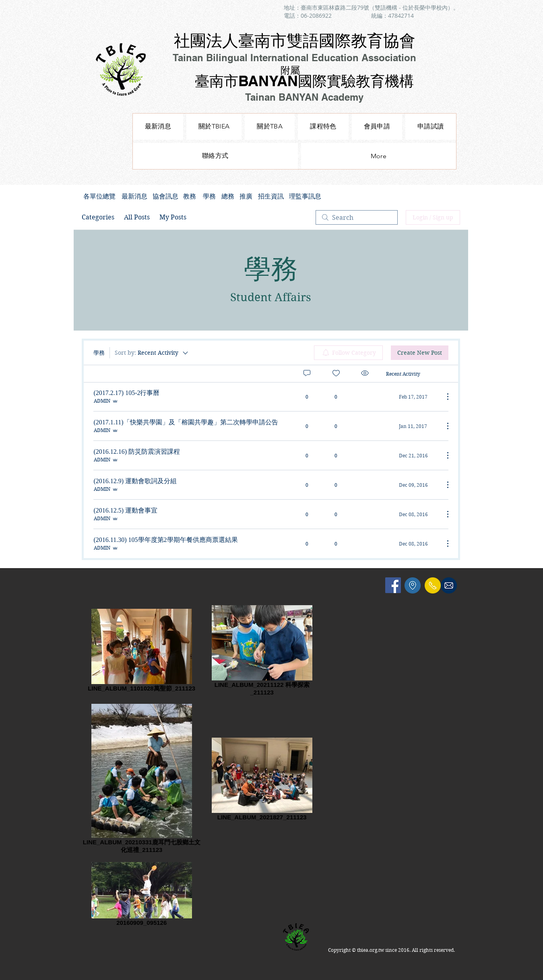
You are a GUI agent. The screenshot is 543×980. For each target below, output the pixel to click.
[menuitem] (348, 353)
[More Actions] (444, 397)
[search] (357, 217)
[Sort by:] (152, 353)
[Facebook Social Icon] (393, 585)
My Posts (173, 217)
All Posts (137, 217)
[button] (323, 127)
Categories (98, 217)
